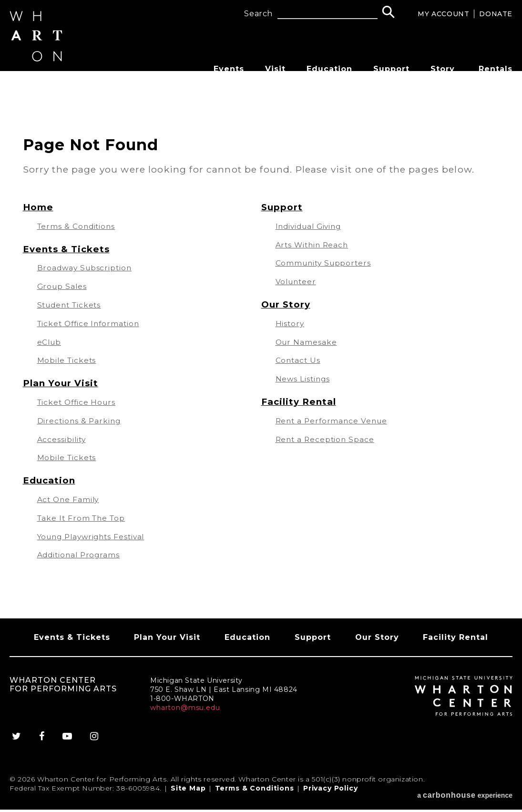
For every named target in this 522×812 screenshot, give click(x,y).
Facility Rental (300, 401)
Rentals (496, 69)
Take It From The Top (83, 518)
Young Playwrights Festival (95, 537)
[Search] (388, 13)
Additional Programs (80, 555)
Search (258, 14)
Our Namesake (307, 342)
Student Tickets (71, 305)
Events (229, 69)
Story (443, 69)
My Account (443, 14)
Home (38, 207)
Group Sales (63, 286)
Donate (496, 14)
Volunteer (297, 282)
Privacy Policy (331, 797)
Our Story (286, 304)
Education (329, 69)
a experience (465, 797)
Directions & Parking (80, 421)
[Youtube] (68, 745)
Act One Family (69, 499)
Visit (275, 69)
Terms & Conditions (78, 226)
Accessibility (62, 439)
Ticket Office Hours (78, 402)
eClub (50, 342)
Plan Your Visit (61, 383)
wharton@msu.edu (185, 717)
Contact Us (299, 360)
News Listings (304, 379)
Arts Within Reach (314, 245)
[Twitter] (19, 745)
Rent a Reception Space (327, 439)
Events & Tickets (68, 249)
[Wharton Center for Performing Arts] (41, 70)
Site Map (188, 797)
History (291, 324)
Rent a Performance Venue (334, 421)
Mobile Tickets (68, 360)
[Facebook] (41, 745)
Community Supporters (325, 263)
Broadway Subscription (86, 268)
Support (391, 69)
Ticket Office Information (91, 324)
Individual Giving (311, 226)
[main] (261, 351)
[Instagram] (97, 745)
